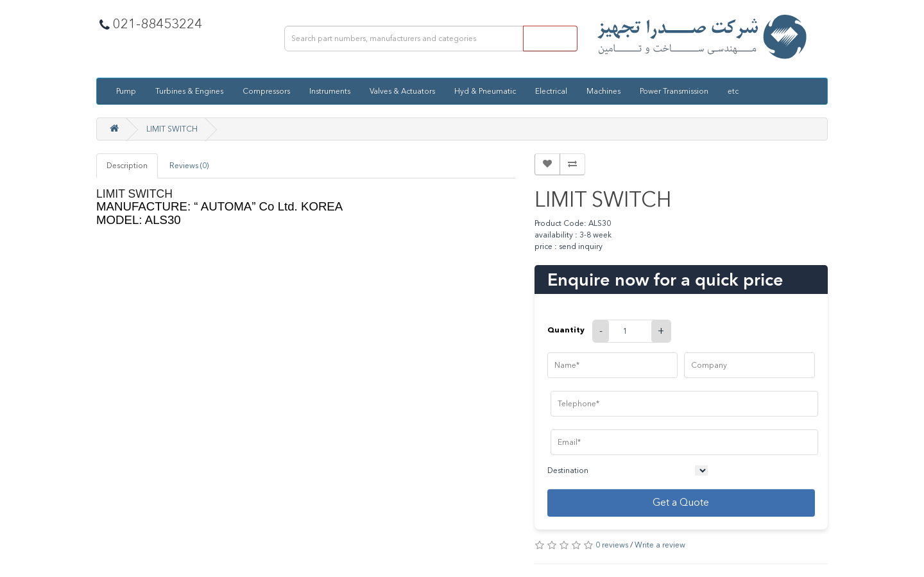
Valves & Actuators (402, 91)
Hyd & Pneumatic (485, 91)
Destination (568, 470)
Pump (126, 91)
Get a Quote (681, 502)
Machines (603, 91)
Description (127, 166)
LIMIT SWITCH (172, 129)
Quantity (566, 330)
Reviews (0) (189, 166)
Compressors (266, 91)
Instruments (330, 91)
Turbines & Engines (189, 91)
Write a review (660, 545)
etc (733, 91)
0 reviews (612, 545)
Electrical (551, 91)
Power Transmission (674, 91)
